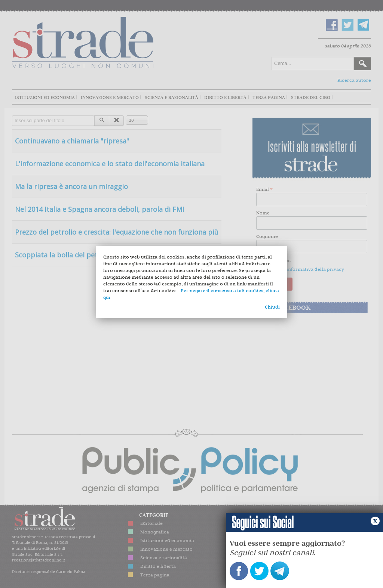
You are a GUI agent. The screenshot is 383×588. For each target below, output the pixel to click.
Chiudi (272, 307)
